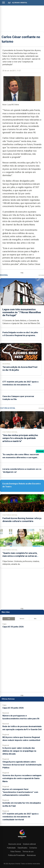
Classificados (22, 848)
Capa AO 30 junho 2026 (13, 627)
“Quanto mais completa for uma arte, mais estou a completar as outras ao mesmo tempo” (20, 556)
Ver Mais (41, 275)
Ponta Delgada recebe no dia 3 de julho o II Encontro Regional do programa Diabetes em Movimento (20, 335)
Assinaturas (31, 855)
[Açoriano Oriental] (22, 838)
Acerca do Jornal (15, 844)
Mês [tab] (35, 619)
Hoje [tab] (9, 619)
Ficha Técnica (16, 852)
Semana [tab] (22, 619)
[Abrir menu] (4, 3)
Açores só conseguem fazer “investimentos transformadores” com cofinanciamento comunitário (20, 792)
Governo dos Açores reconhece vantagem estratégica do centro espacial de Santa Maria (22, 778)
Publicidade (11, 848)
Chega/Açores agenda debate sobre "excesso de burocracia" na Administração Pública (22, 765)
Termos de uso (28, 852)
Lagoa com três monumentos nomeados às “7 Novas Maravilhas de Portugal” (22, 312)
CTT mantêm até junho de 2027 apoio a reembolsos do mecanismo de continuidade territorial (20, 385)
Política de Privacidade (17, 855)
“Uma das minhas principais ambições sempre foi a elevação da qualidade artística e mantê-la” (20, 438)
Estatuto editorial (29, 844)
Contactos (33, 848)
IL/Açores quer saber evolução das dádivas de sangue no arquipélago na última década (19, 751)
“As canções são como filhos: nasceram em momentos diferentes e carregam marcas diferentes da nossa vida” (21, 457)
